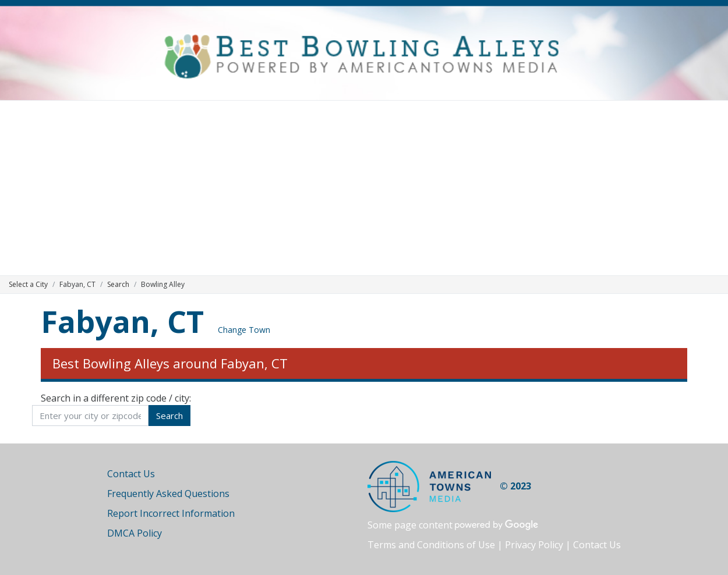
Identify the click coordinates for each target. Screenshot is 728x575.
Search (118, 284)
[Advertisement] (364, 188)
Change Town (244, 330)
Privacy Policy (534, 545)
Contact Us (131, 474)
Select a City (28, 284)
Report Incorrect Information (171, 513)
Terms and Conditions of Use (431, 545)
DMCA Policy (135, 533)
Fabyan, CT (122, 321)
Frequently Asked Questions (168, 494)
